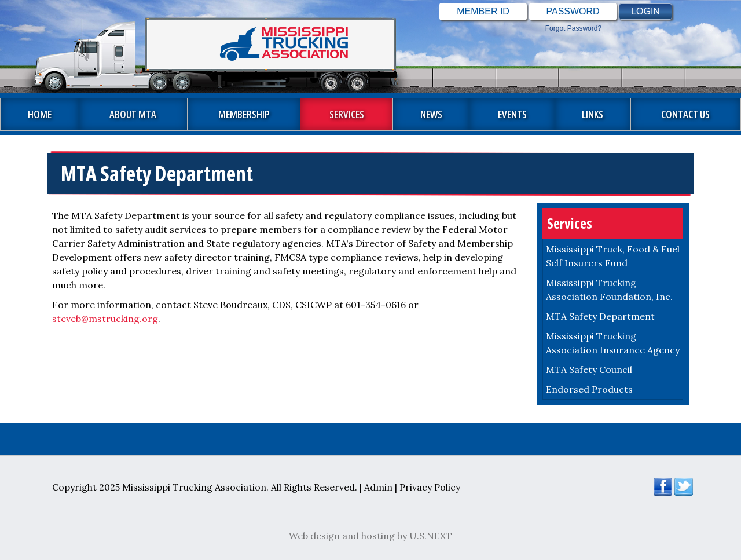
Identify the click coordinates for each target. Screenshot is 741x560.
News (431, 114)
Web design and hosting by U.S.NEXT (370, 536)
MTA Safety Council (589, 369)
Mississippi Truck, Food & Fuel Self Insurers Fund (613, 256)
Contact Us (685, 114)
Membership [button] (244, 114)
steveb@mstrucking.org (105, 319)
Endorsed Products (589, 389)
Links (593, 114)
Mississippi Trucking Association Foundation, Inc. (609, 290)
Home (40, 114)
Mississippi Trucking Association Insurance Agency (613, 343)
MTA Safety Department (600, 316)
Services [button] (347, 114)
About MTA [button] (133, 114)
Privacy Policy (430, 487)
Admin (378, 487)
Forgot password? (573, 28)
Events (512, 114)
